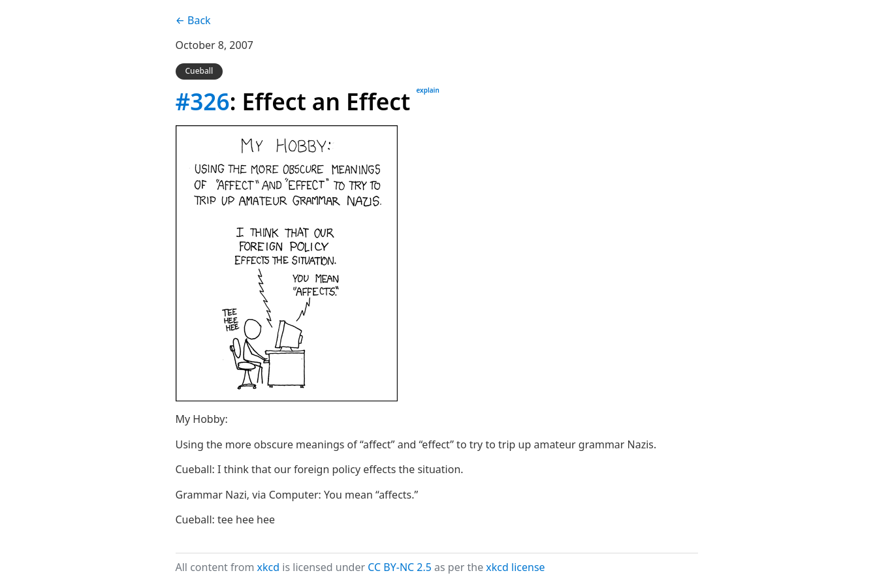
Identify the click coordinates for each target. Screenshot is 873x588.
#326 (203, 101)
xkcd (269, 567)
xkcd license (515, 567)
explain (427, 90)
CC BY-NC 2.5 (400, 567)
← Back (193, 20)
